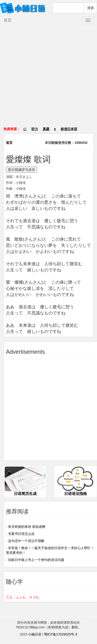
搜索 (91, 8)
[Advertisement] (49, 80)
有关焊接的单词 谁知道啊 (27, 527)
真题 (46, 129)
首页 (8, 20)
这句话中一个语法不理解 (26, 541)
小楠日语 (35, 634)
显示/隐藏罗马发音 (21, 170)
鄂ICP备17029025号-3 (61, 634)
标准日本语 (69, 129)
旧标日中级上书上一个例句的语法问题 (36, 560)
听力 (35, 129)
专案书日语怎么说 (21, 534)
